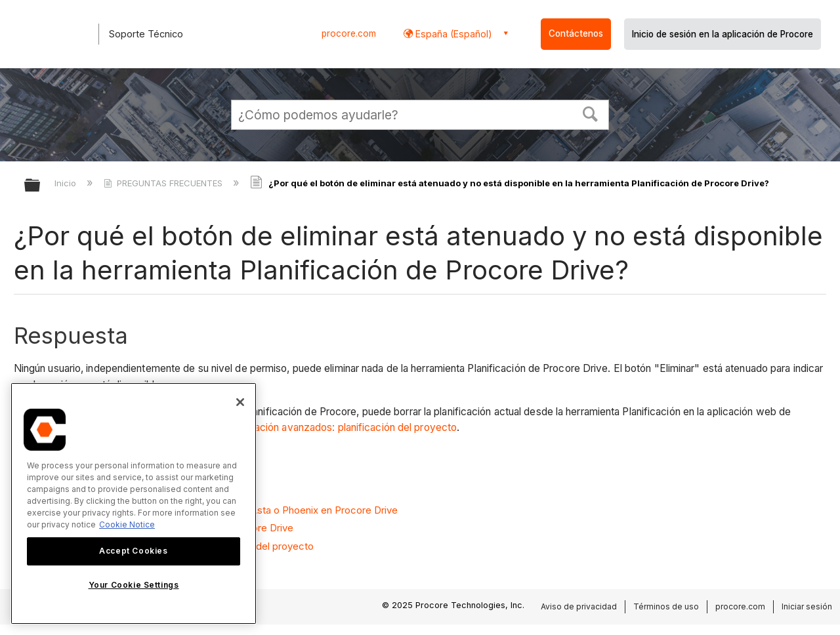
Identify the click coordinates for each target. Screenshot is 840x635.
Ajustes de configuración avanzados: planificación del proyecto (311, 427)
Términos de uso (666, 606)
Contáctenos (576, 33)
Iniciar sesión (807, 606)
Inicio (67, 183)
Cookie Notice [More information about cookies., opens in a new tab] (127, 524)
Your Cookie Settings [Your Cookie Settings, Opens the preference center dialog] (134, 585)
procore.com (349, 33)
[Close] (240, 402)
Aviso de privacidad (579, 606)
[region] (134, 503)
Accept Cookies (133, 551)
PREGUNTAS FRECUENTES (164, 183)
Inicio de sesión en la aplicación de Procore (723, 34)
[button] (591, 113)
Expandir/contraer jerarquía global (41, 186)
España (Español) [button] (452, 34)
